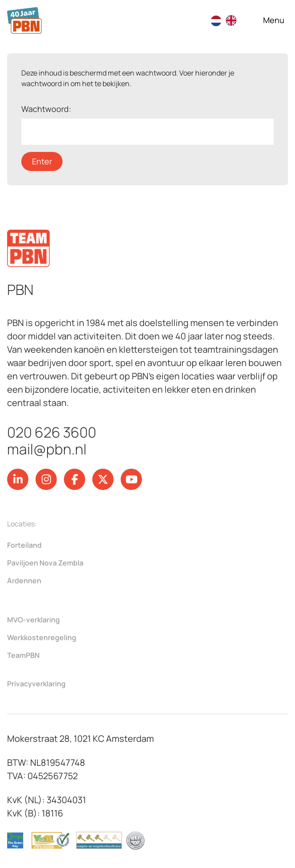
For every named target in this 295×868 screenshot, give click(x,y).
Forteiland (24, 545)
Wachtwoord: (147, 124)
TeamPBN (23, 655)
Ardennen (24, 581)
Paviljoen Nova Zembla (45, 563)
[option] (233, 20)
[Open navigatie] (274, 20)
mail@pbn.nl (47, 449)
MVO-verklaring (33, 620)
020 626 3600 (52, 432)
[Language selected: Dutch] (228, 20)
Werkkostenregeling (42, 637)
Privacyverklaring (36, 684)
